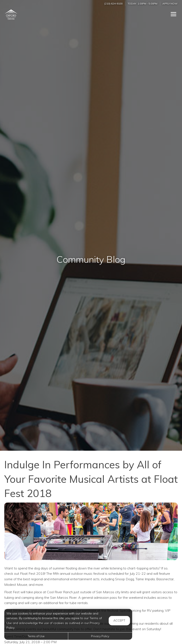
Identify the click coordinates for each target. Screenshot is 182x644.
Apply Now (170, 4)
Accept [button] (119, 620)
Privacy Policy (100, 636)
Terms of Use (36, 636)
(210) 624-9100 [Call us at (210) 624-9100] (113, 4)
